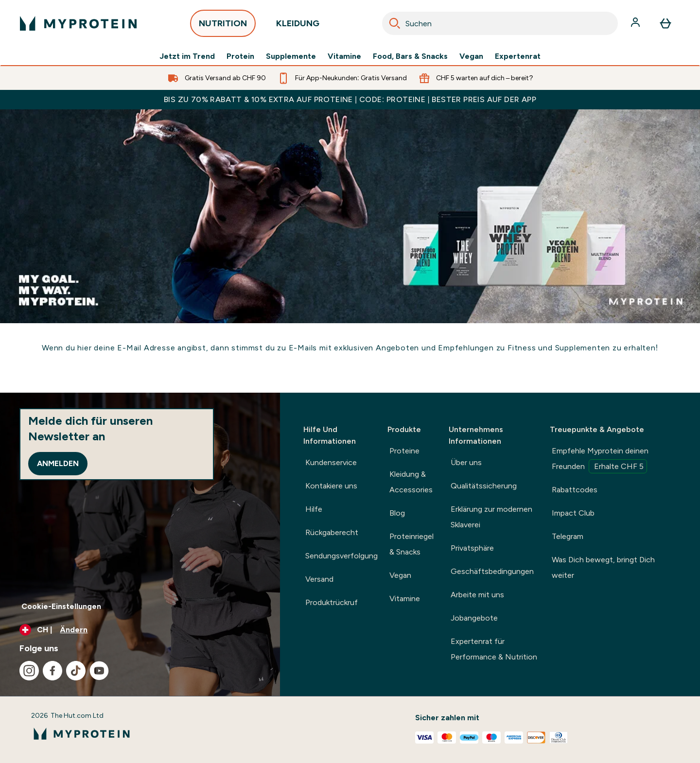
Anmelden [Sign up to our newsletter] (58, 463)
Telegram (568, 536)
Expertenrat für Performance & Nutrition (494, 649)
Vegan (471, 56)
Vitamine (344, 56)
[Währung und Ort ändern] (140, 630)
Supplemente (291, 56)
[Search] (395, 23)
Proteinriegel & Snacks (411, 544)
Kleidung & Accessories (411, 482)
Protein (240, 56)
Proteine (404, 451)
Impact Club (573, 513)
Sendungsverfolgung (341, 556)
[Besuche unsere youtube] (99, 671)
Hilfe (314, 509)
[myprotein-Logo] (78, 23)
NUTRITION (223, 26)
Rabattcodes (575, 490)
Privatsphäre (472, 548)
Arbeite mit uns (477, 595)
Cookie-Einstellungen (61, 606)
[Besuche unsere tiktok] (76, 671)
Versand (319, 579)
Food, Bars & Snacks (410, 56)
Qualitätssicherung (484, 486)
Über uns (466, 462)
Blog (397, 513)
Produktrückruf (332, 602)
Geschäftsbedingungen (492, 571)
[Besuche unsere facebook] (52, 671)
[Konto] (636, 23)
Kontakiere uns (331, 486)
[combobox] (500, 23)
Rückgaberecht (332, 532)
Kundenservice (331, 462)
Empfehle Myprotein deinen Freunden (600, 460)
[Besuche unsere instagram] (29, 671)
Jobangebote (474, 618)
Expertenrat (518, 56)
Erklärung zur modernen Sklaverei (491, 517)
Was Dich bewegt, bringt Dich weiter (603, 567)
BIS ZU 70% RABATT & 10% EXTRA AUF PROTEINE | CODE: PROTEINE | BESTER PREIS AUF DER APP (350, 99)
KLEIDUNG (298, 26)
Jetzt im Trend (187, 56)
